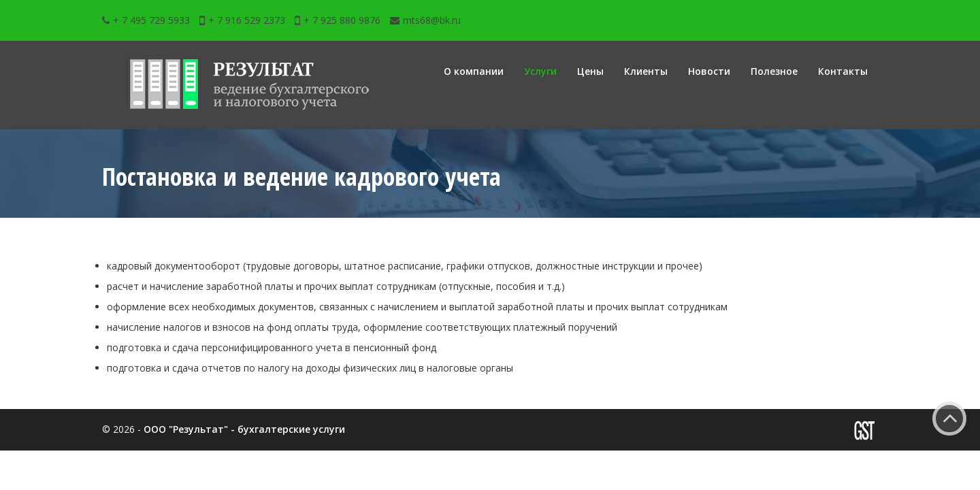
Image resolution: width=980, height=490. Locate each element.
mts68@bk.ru (425, 20)
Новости (709, 71)
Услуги (540, 71)
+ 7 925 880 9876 (338, 20)
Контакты (843, 71)
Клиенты (646, 71)
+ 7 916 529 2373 (242, 20)
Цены (590, 71)
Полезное (774, 71)
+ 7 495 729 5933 (146, 20)
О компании (474, 71)
